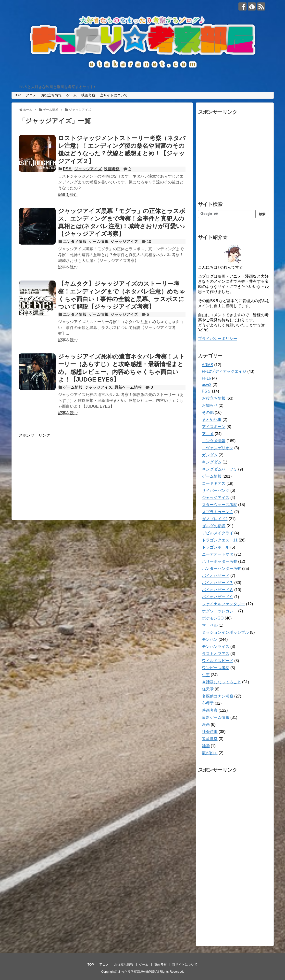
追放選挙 (210, 739)
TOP (18, 95)
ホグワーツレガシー (220, 611)
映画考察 (88, 95)
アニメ (31, 95)
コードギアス (214, 483)
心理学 (208, 703)
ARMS (208, 365)
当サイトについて (114, 95)
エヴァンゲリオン (218, 448)
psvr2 (207, 385)
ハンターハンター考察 (222, 569)
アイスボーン (214, 427)
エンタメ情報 (75, 242)
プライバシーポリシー (218, 339)
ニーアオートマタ (218, 554)
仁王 (206, 675)
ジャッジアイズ (88, 169)
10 (149, 242)
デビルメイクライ (218, 533)
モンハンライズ (216, 647)
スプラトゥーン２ (218, 512)
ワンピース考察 (216, 668)
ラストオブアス (216, 654)
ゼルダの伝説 (214, 526)
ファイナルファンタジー (223, 604)
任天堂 (208, 689)
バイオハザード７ (218, 583)
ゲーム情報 (99, 242)
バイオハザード (216, 576)
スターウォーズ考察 (220, 505)
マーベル (210, 625)
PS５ (68, 169)
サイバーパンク (216, 490)
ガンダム (210, 455)
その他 (208, 412)
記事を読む (68, 195)
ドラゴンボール (216, 547)
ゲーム (72, 95)
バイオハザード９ (218, 597)
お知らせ (210, 405)
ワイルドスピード (218, 661)
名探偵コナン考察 (218, 696)
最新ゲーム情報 (128, 387)
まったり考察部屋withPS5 (136, 972)
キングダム (212, 462)
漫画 (206, 725)
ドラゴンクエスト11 (220, 540)
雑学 (206, 746)
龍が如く (210, 753)
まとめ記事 (212, 420)
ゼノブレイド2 (215, 519)
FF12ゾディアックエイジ (224, 371)
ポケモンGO (213, 618)
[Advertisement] (60, 472)
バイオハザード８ (218, 590)
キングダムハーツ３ (220, 469)
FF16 (206, 378)
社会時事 (210, 732)
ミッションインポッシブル (225, 632)
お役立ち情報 (51, 95)
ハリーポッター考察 (220, 561)
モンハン (210, 639)
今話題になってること (222, 682)
